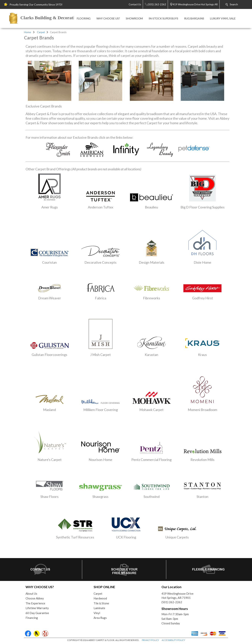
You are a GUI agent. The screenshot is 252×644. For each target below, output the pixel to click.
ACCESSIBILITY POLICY (173, 640)
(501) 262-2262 (172, 602)
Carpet (41, 32)
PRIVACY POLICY (150, 640)
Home (27, 32)
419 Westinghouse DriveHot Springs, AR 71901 (177, 596)
